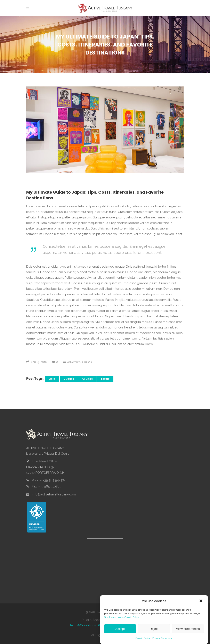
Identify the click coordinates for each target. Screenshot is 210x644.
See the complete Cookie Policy (122, 617)
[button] (201, 601)
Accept (120, 629)
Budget (69, 379)
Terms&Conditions (83, 625)
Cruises (87, 362)
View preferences (188, 629)
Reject (154, 629)
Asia (52, 379)
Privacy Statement (163, 638)
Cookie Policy (143, 638)
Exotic (105, 379)
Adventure (74, 362)
